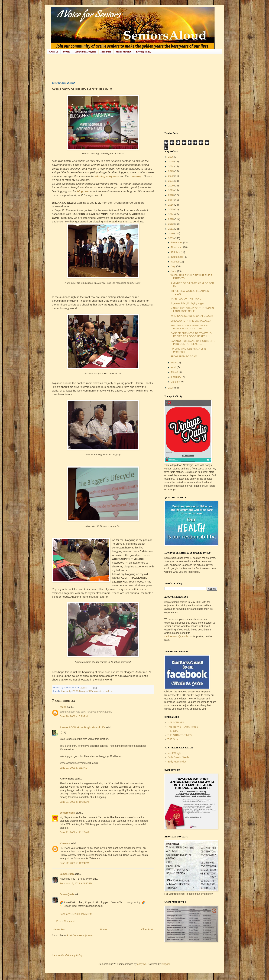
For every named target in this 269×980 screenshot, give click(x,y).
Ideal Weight (174, 753)
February (176, 377)
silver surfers (106, 691)
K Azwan (65, 843)
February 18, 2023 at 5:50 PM (76, 883)
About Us (54, 52)
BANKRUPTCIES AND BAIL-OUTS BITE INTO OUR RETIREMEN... (193, 342)
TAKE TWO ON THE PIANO (186, 299)
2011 (171, 229)
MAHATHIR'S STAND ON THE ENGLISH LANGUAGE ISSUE (193, 310)
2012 (171, 224)
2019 (171, 190)
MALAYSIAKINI (176, 722)
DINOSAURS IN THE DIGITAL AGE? (191, 321)
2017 (171, 200)
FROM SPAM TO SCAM (184, 356)
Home (103, 929)
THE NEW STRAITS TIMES (183, 727)
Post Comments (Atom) (80, 935)
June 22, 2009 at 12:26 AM (74, 832)
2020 (171, 186)
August (175, 262)
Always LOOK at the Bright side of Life (82, 727)
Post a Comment (66, 921)
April (174, 367)
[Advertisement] (116, 68)
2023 (171, 171)
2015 (171, 209)
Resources (106, 52)
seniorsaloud (68, 813)
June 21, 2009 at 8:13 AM (74, 768)
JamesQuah (67, 874)
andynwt (142, 964)
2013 (171, 219)
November (177, 247)
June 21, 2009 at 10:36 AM (74, 802)
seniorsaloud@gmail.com (178, 636)
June (174, 271)
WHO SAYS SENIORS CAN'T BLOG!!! (192, 316)
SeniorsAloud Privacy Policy (67, 955)
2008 (171, 388)
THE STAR (173, 731)
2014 (171, 214)
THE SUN (173, 739)
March (175, 372)
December (177, 242)
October (176, 252)
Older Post (147, 929)
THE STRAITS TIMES (179, 735)
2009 (171, 238)
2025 (171, 162)
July (174, 266)
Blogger (166, 964)
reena (63, 707)
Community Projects (85, 52)
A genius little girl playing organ (187, 303)
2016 (171, 205)
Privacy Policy (144, 52)
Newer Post (59, 929)
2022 (171, 176)
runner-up (136, 176)
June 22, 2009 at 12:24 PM (74, 863)
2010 (171, 234)
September (177, 257)
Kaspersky (66, 691)
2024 (171, 166)
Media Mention (124, 52)
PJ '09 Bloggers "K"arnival (85, 691)
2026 (171, 157)
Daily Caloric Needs (178, 757)
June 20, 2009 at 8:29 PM (74, 716)
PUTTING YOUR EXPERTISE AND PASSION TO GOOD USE (190, 327)
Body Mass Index (177, 762)
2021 (171, 181)
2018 (171, 195)
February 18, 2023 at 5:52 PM (76, 914)
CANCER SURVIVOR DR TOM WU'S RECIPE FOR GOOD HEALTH (191, 335)
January (176, 382)
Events (66, 52)
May (174, 363)
